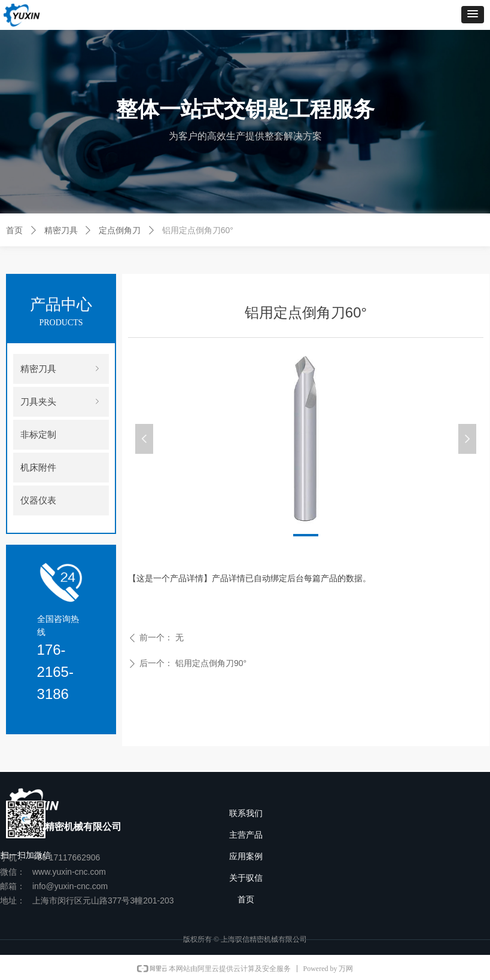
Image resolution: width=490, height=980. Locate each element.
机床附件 (38, 468)
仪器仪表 (38, 500)
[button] (473, 15)
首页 (14, 230)
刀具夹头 (61, 402)
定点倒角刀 (120, 230)
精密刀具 (61, 230)
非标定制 (38, 435)
